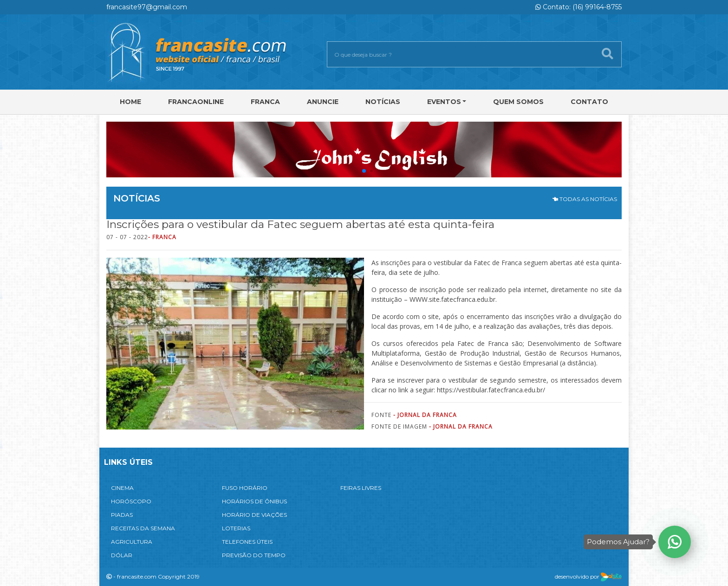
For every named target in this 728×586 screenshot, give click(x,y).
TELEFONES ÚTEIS (247, 542)
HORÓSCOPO (131, 501)
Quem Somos (518, 102)
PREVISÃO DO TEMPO (254, 555)
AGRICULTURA (132, 542)
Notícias (383, 102)
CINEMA (122, 488)
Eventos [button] (444, 102)
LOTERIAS (236, 528)
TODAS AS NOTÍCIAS (585, 199)
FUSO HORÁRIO (245, 488)
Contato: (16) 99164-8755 (578, 7)
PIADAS (122, 515)
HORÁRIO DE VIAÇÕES (254, 515)
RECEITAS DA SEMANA (143, 528)
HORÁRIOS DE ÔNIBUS (254, 501)
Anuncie (323, 102)
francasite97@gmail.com (147, 7)
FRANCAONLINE (196, 102)
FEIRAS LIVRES (361, 488)
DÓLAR (122, 555)
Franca (265, 102)
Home (130, 102)
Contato (589, 102)
